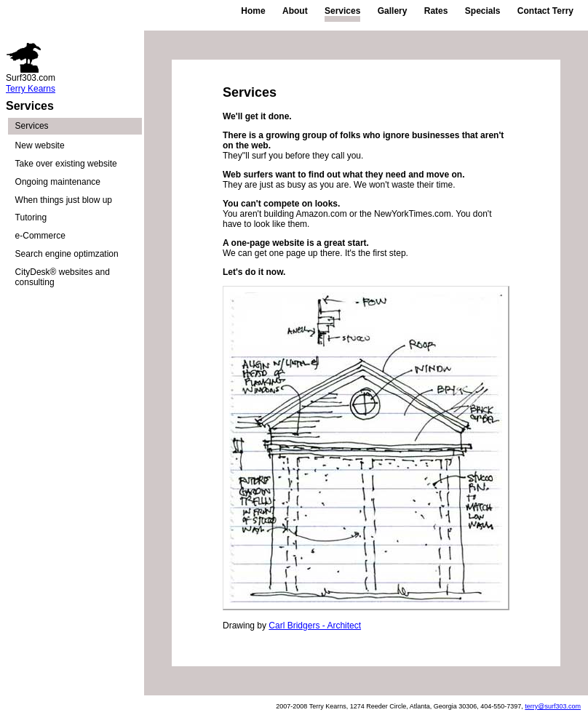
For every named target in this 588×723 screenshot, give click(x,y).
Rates (436, 11)
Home (253, 11)
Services (342, 11)
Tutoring (31, 217)
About (295, 11)
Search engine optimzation (67, 254)
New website (40, 145)
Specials (483, 11)
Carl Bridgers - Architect (315, 626)
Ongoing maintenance (58, 182)
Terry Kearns (31, 89)
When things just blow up (64, 200)
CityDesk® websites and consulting (63, 277)
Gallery (393, 11)
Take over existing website (66, 164)
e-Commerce (40, 236)
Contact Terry (545, 11)
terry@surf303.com (553, 706)
